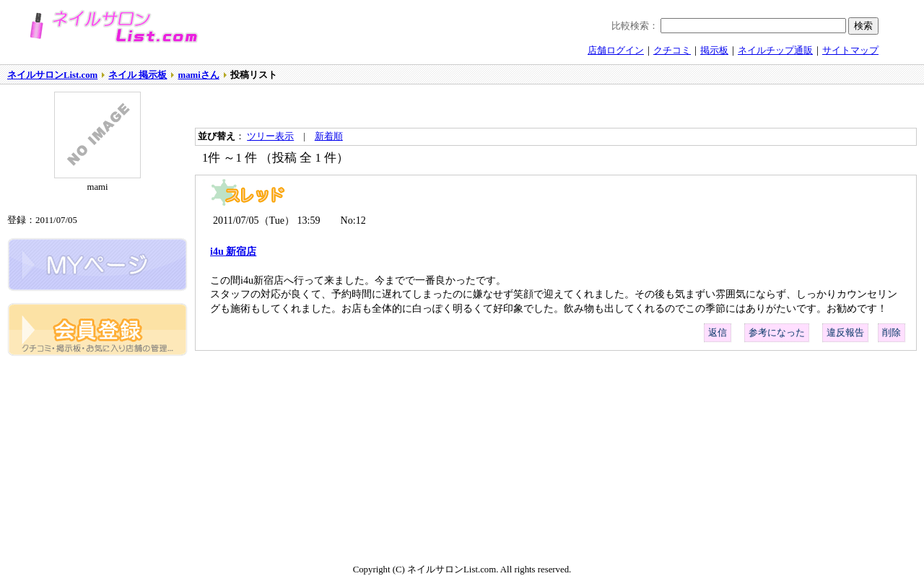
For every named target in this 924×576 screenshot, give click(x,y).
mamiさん (198, 75)
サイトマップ (850, 51)
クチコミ (672, 51)
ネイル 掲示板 (138, 75)
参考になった (777, 333)
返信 (718, 333)
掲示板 (714, 51)
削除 (892, 333)
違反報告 (845, 333)
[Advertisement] (364, 106)
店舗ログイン (616, 51)
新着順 (329, 136)
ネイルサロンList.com (52, 75)
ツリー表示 (270, 136)
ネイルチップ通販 (775, 51)
